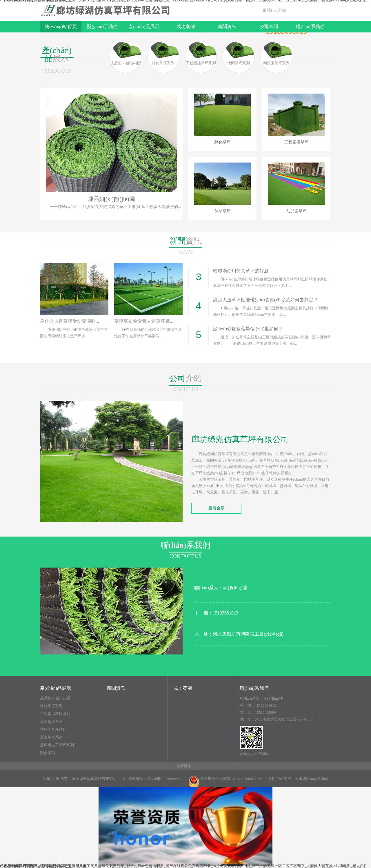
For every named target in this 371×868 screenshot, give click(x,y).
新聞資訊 (227, 27)
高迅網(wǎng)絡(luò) (311, 779)
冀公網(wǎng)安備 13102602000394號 (225, 781)
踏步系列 (48, 753)
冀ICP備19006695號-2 (165, 779)
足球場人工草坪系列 (57, 745)
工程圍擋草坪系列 (55, 714)
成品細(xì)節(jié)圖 (55, 698)
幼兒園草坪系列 (53, 730)
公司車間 (269, 27)
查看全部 (217, 508)
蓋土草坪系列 (51, 737)
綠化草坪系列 (51, 706)
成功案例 (185, 27)
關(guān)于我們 (102, 27)
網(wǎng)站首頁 (61, 27)
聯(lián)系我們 (310, 27)
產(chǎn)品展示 (144, 27)
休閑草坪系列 (51, 722)
